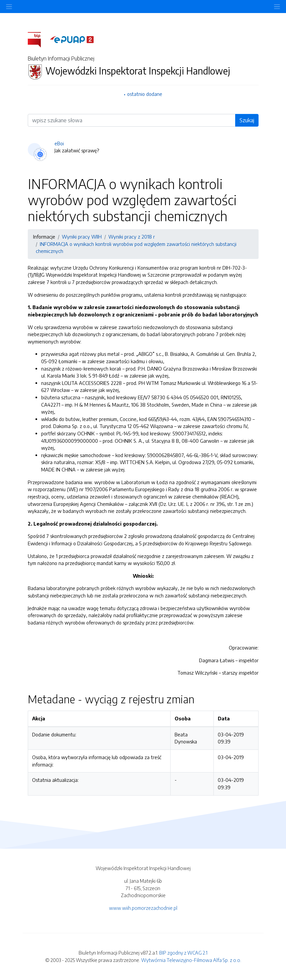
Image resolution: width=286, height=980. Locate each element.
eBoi (59, 143)
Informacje (44, 237)
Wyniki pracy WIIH (82, 237)
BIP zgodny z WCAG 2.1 (183, 953)
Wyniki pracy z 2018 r (132, 237)
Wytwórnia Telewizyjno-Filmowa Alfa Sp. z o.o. (191, 960)
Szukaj (247, 120)
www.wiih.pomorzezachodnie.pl (143, 908)
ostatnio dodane (145, 94)
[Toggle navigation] (277, 7)
